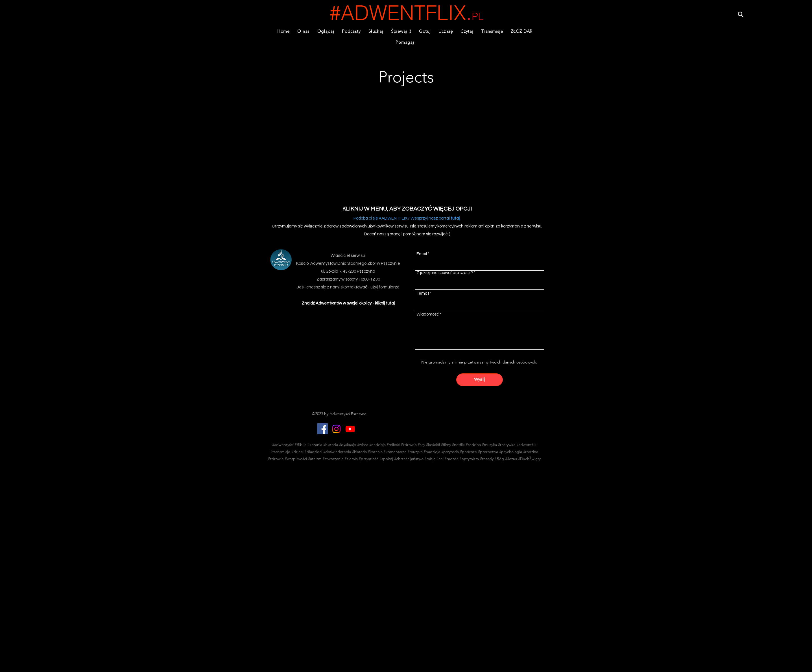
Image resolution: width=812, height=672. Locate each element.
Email (422, 254)
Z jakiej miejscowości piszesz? (445, 273)
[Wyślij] (480, 380)
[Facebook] (323, 429)
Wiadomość (428, 314)
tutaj (455, 218)
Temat (423, 293)
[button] (352, 31)
